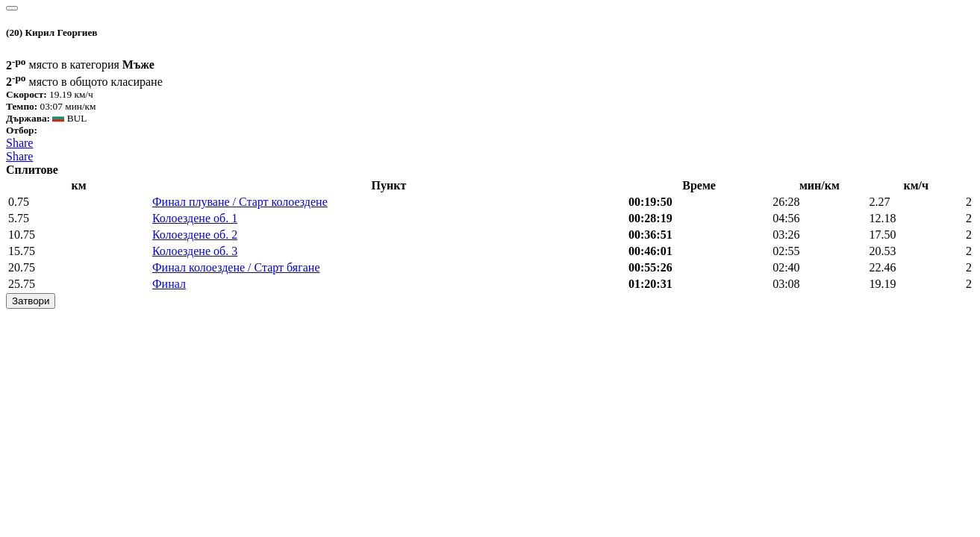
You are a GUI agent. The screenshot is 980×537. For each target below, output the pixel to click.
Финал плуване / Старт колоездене (240, 202)
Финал (169, 284)
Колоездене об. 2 (195, 235)
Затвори (31, 301)
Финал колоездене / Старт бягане (236, 267)
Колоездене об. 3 (195, 251)
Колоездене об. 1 (195, 218)
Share (19, 143)
